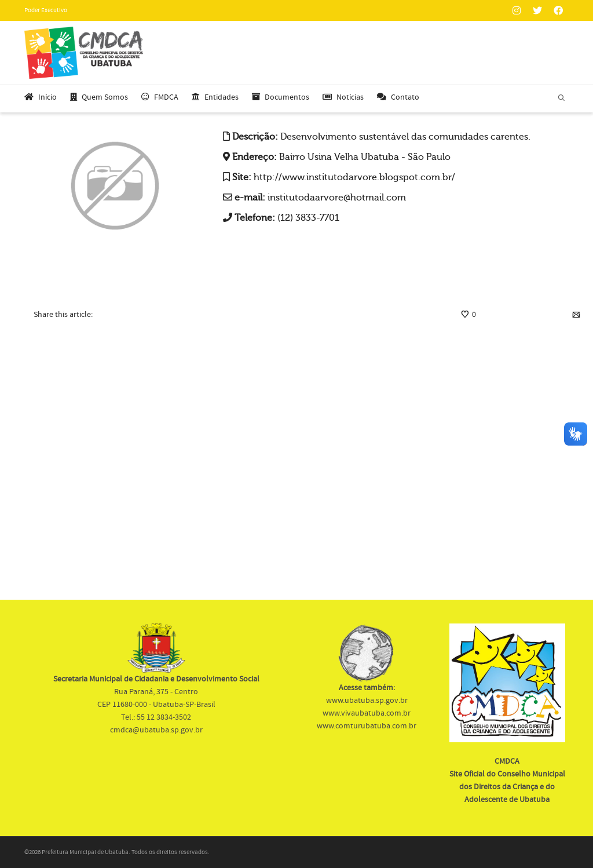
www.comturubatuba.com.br (367, 726)
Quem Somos (99, 97)
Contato (398, 97)
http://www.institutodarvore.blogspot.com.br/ (354, 177)
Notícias (343, 97)
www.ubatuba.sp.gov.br (367, 701)
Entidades (215, 97)
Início (41, 97)
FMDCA (160, 97)
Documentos (281, 97)
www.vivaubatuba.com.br (367, 713)
